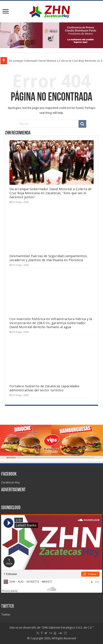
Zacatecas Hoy (10, 482)
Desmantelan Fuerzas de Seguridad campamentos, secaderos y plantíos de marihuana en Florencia (48, 258)
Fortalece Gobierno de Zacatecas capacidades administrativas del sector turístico (44, 388)
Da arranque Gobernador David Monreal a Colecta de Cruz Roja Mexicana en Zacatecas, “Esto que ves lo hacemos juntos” (50, 193)
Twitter (8, 606)
